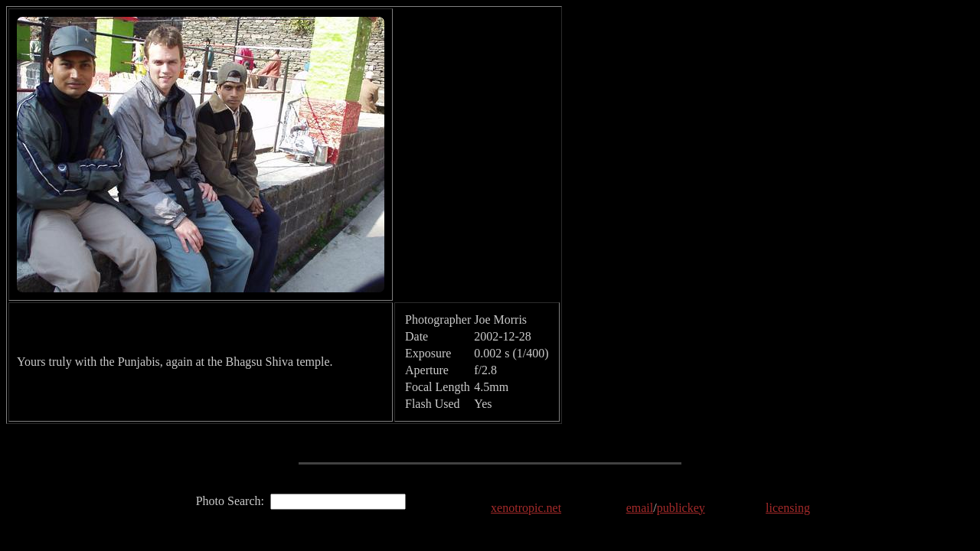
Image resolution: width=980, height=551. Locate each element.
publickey (681, 508)
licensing (788, 508)
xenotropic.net (526, 508)
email (640, 508)
